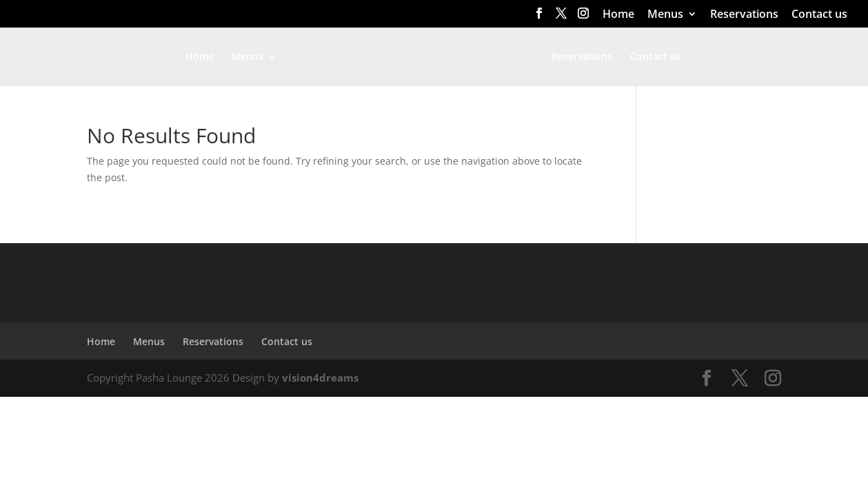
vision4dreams (320, 378)
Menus (665, 15)
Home (618, 15)
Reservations (744, 15)
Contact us (819, 15)
